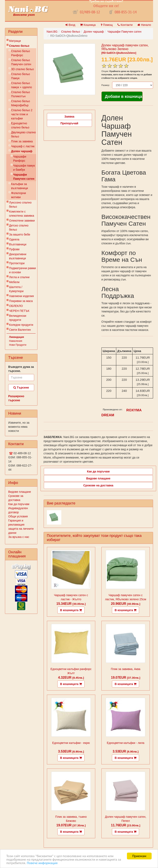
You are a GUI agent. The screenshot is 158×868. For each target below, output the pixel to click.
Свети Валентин (20, 330)
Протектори (17, 263)
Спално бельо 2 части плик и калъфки (22, 114)
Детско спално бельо (19, 228)
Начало (144, 25)
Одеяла (14, 239)
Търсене (21, 388)
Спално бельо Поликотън (21, 94)
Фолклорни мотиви (19, 195)
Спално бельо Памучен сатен (21, 62)
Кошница (88, 25)
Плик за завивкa (22, 141)
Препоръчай (69, 123)
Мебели (14, 282)
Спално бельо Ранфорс (21, 53)
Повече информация (42, 863)
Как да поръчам (19, 504)
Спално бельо (19, 46)
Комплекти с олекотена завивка (22, 214)
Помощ (107, 25)
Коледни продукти (21, 325)
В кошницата (71, 610)
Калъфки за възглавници (20, 186)
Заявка (69, 117)
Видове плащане (20, 492)
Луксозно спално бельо (20, 205)
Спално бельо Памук (21, 76)
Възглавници (18, 244)
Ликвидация (17, 337)
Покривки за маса (21, 301)
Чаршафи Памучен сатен (24, 177)
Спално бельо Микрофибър (21, 103)
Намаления (16, 341)
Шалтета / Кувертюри (16, 289)
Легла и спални (19, 277)
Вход (70, 25)
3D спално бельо (22, 69)
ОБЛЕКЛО (16, 306)
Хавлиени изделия (21, 296)
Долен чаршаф (22, 151)
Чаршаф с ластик (23, 146)
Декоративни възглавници (18, 256)
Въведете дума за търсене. (21, 369)
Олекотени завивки (22, 221)
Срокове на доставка (98, 485)
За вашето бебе (20, 234)
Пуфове (14, 249)
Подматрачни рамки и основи (22, 270)
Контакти (125, 25)
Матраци (15, 41)
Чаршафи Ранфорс (20, 159)
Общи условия (18, 516)
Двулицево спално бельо (23, 134)
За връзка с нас (19, 537)
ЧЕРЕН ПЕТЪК (19, 311)
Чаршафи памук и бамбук (24, 168)
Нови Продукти (18, 345)
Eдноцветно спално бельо (20, 125)
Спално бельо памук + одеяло (21, 85)
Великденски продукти (18, 318)
